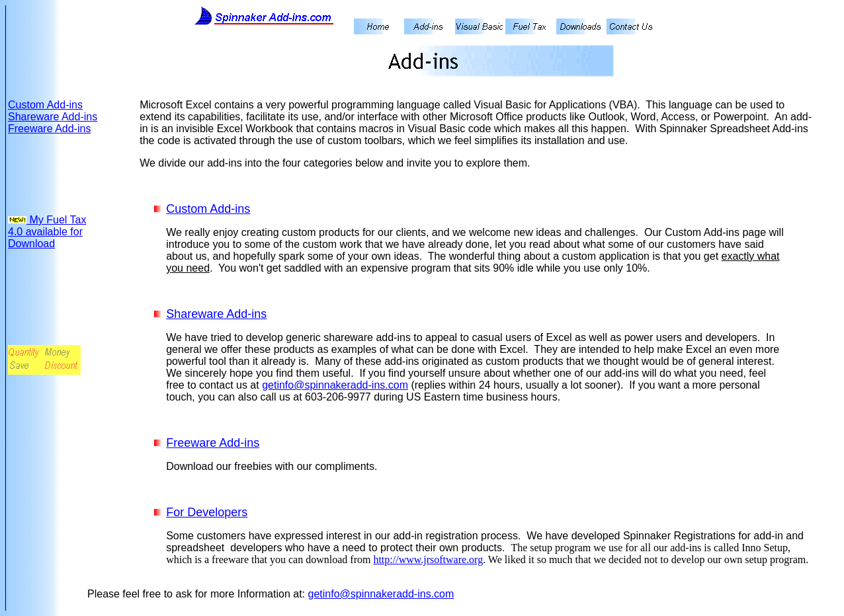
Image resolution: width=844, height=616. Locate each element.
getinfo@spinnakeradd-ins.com (335, 385)
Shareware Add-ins (53, 117)
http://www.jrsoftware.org (428, 559)
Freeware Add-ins (49, 129)
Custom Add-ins (45, 105)
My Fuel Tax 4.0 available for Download (47, 232)
